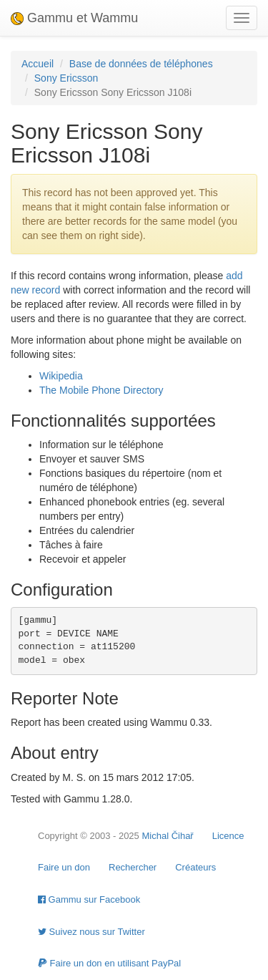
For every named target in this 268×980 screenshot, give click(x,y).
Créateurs (195, 867)
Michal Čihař (167, 836)
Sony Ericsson (66, 78)
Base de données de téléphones (141, 64)
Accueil (38, 64)
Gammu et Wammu (74, 18)
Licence (228, 836)
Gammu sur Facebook (89, 899)
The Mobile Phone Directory (101, 390)
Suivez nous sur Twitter (91, 932)
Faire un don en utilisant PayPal (109, 963)
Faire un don (64, 867)
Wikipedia (61, 376)
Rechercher (133, 867)
